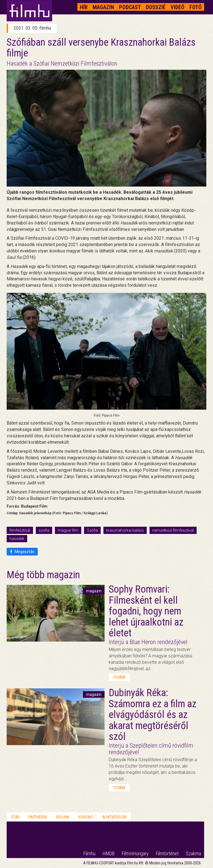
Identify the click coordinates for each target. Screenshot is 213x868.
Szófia (92, 530)
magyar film (68, 530)
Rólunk (63, 817)
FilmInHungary (135, 853)
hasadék (17, 539)
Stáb (15, 817)
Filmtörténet (167, 853)
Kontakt (86, 817)
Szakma (193, 853)
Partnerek (38, 817)
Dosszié (156, 7)
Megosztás (22, 552)
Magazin (103, 7)
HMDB (109, 853)
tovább (119, 677)
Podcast (130, 7)
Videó (177, 7)
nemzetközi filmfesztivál (173, 530)
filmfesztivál (20, 530)
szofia (44, 530)
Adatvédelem (114, 817)
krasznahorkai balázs (125, 530)
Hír (84, 7)
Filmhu (89, 853)
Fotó (196, 7)
